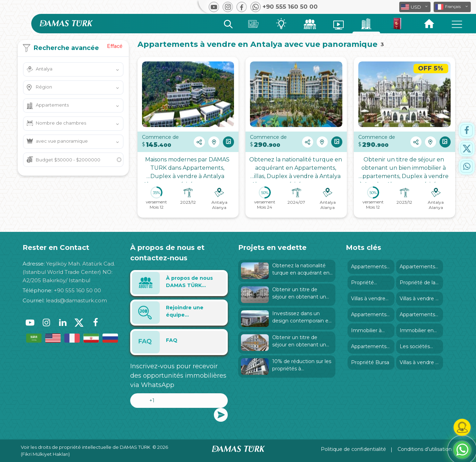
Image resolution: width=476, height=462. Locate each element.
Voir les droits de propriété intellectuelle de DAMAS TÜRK (86, 447)
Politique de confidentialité (353, 449)
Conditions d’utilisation (425, 449)
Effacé (115, 46)
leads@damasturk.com (76, 300)
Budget (68, 160)
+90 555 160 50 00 (77, 290)
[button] (452, 7)
